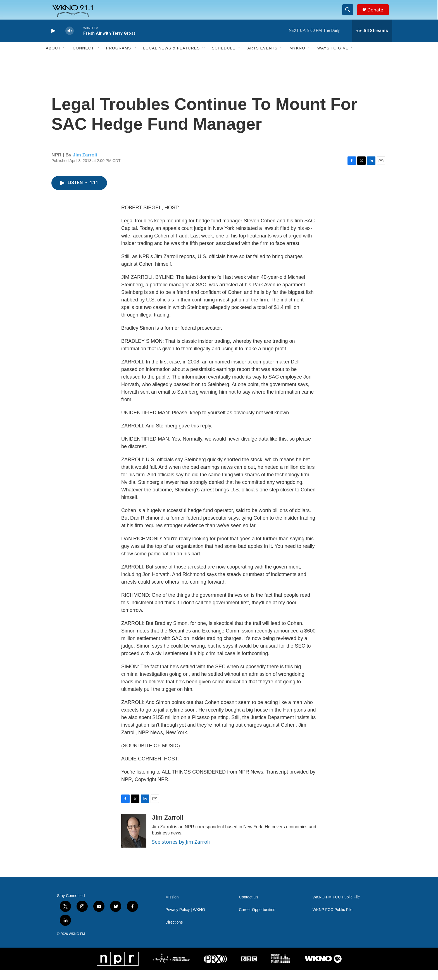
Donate (378, 15)
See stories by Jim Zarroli (181, 851)
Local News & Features (171, 58)
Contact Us (248, 907)
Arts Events (262, 58)
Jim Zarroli (85, 165)
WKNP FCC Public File (333, 920)
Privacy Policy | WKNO (185, 920)
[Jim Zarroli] (134, 841)
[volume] (70, 41)
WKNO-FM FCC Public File (336, 907)
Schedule (223, 58)
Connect (83, 58)
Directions (174, 932)
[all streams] (372, 41)
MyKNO (297, 58)
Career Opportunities (257, 920)
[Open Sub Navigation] (65, 58)
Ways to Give (333, 58)
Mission (172, 907)
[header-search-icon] (350, 15)
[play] (53, 41)
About (53, 58)
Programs (118, 58)
